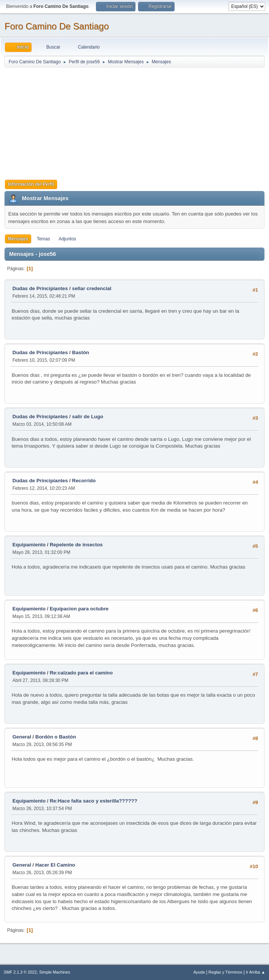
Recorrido (84, 481)
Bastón (81, 352)
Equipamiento (29, 545)
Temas (43, 239)
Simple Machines (55, 972)
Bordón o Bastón (56, 737)
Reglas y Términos (225, 972)
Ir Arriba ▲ (256, 972)
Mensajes (18, 239)
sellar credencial (92, 288)
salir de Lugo (88, 417)
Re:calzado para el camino (81, 673)
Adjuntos (68, 239)
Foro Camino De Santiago (57, 26)
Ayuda (199, 972)
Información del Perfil (31, 184)
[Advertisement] (134, 121)
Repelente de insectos (76, 545)
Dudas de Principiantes (40, 288)
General (22, 737)
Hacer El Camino (55, 865)
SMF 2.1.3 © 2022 (20, 972)
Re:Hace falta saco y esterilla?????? (93, 801)
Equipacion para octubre (79, 609)
